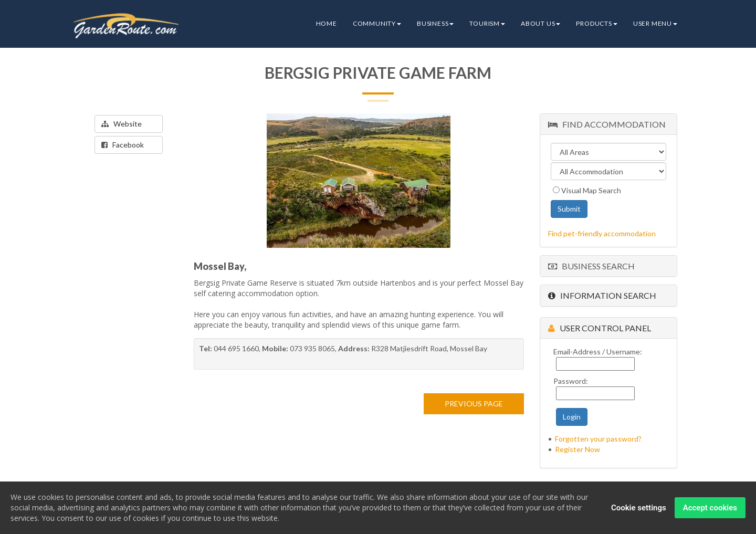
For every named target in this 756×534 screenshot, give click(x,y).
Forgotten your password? (598, 439)
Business (435, 23)
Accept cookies (710, 508)
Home (327, 23)
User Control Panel (600, 328)
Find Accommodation (607, 124)
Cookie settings (639, 508)
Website (122, 124)
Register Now (577, 449)
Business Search (591, 266)
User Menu (655, 23)
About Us (540, 23)
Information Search (602, 295)
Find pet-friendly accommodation (602, 233)
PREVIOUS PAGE (474, 404)
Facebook (123, 145)
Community (377, 23)
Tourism (487, 23)
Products (596, 23)
